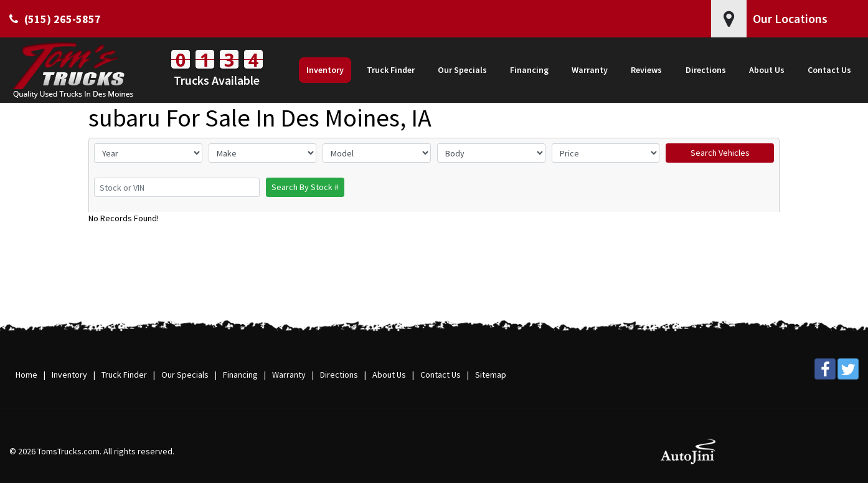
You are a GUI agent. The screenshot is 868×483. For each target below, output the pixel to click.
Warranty (289, 375)
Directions (339, 375)
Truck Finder (124, 375)
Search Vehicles (720, 153)
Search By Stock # (305, 187)
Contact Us (441, 375)
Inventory (69, 375)
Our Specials (185, 375)
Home (26, 375)
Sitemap (491, 375)
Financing (240, 375)
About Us (389, 375)
